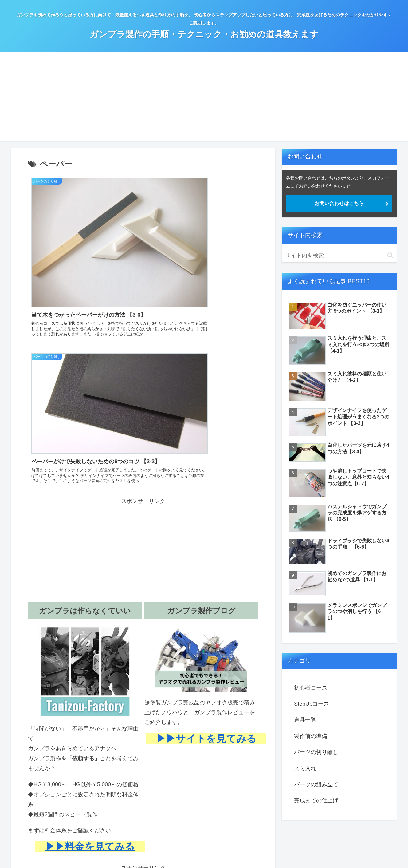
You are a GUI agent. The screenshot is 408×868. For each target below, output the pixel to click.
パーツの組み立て (316, 784)
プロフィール (198, 852)
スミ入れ (305, 768)
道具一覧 (305, 720)
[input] (339, 256)
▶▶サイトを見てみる (206, 558)
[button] (390, 255)
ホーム (172, 852)
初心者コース (311, 688)
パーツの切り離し (316, 752)
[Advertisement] (204, 98)
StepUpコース (312, 704)
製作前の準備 (311, 736)
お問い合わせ (230, 852)
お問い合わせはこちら (339, 203)
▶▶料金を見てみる (90, 666)
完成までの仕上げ (316, 800)
